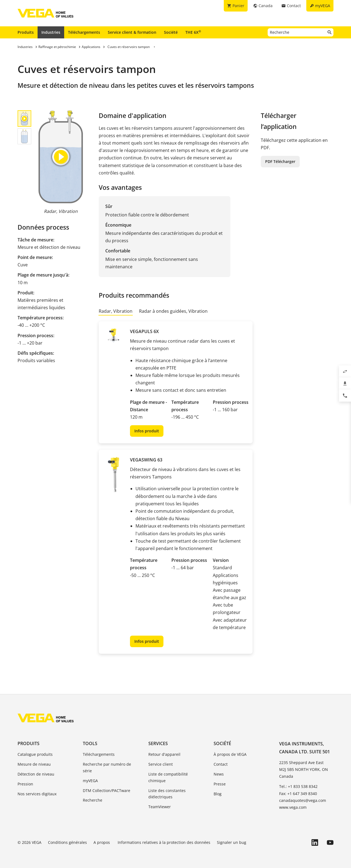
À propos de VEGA (230, 754)
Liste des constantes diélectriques (167, 794)
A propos (102, 842)
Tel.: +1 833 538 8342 (298, 786)
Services (158, 743)
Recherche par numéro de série (107, 767)
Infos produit (147, 431)
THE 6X (193, 32)
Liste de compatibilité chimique (168, 777)
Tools (90, 743)
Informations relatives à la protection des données (164, 842)
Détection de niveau (36, 774)
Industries (51, 32)
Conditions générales (67, 842)
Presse (220, 784)
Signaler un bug (232, 842)
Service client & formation (132, 32)
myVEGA (90, 781)
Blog (218, 794)
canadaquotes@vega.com (303, 800)
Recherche (93, 800)
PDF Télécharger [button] (280, 161)
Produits (26, 32)
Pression (25, 784)
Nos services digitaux (37, 794)
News (219, 774)
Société (171, 32)
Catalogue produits (35, 754)
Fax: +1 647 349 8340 (298, 794)
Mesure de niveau (34, 764)
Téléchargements (84, 32)
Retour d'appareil (164, 754)
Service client (161, 764)
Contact (221, 764)
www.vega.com (293, 807)
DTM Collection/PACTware (107, 790)
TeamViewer (160, 807)
